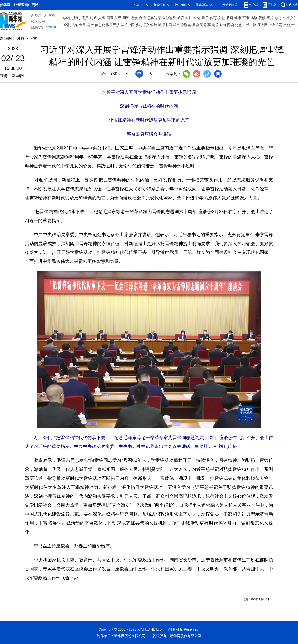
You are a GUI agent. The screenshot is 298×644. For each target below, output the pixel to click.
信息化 (100, 25)
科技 (189, 18)
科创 (197, 18)
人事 (102, 18)
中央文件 (290, 18)
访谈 (254, 18)
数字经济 (113, 25)
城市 (176, 25)
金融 (67, 25)
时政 (93, 18)
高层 (85, 18)
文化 (222, 18)
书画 (229, 18)
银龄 (154, 25)
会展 (199, 25)
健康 (238, 18)
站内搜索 (292, 5)
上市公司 (276, 25)
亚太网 (262, 25)
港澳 (134, 18)
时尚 (223, 25)
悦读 (230, 25)
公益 (238, 25)
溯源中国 (165, 25)
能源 (192, 25)
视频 (262, 18)
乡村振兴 (142, 25)
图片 (270, 18)
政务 (278, 18)
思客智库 (154, 18)
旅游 (184, 25)
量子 (205, 18)
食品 (83, 25)
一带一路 (250, 25)
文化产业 (290, 25)
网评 (126, 18)
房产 (90, 25)
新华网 (6, 38)
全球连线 (169, 18)
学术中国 (128, 25)
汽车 (75, 25)
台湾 (142, 18)
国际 (110, 18)
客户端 (253, 5)
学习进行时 (72, 18)
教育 (181, 18)
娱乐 (215, 25)
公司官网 (38, 21)
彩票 (207, 25)
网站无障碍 (230, 5)
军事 (246, 18)
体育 (213, 18)
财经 (118, 18)
